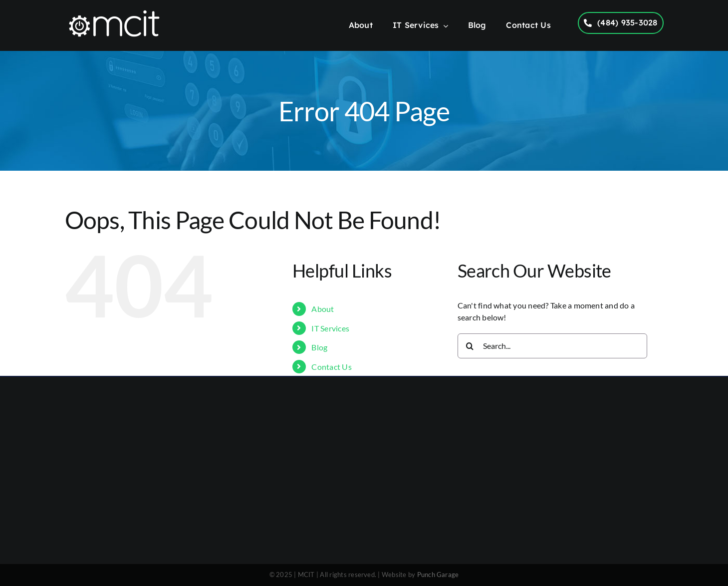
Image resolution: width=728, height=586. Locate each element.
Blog (319, 347)
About (323, 309)
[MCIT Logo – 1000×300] (114, 12)
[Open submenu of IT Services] (444, 26)
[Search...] (552, 346)
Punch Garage (438, 575)
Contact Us (331, 367)
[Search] (470, 346)
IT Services (330, 328)
